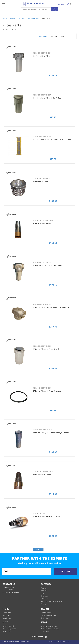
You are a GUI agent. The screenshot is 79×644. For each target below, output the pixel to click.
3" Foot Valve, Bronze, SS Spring (47, 516)
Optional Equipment (9, 629)
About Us (44, 591)
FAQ (42, 593)
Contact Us (45, 599)
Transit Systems (46, 613)
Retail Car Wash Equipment (50, 629)
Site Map (51, 642)
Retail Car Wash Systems (49, 626)
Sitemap (44, 604)
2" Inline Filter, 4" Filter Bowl (46, 349)
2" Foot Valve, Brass (42, 223)
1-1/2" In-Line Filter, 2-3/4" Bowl (47, 98)
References (45, 596)
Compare (43, 36)
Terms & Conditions (58, 642)
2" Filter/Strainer (40, 182)
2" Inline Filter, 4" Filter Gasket (47, 391)
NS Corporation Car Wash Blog (51, 601)
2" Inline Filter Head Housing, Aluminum (51, 307)
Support (44, 588)
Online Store (45, 618)
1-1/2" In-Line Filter (42, 56)
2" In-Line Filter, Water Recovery (47, 265)
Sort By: (54, 36)
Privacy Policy (67, 642)
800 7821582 (59, 4)
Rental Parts (7, 613)
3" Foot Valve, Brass (42, 475)
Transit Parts (7, 618)
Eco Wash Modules (9, 626)
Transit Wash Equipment (49, 615)
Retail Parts (6, 615)
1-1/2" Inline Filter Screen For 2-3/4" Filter (52, 140)
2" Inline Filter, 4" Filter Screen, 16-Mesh (51, 433)
